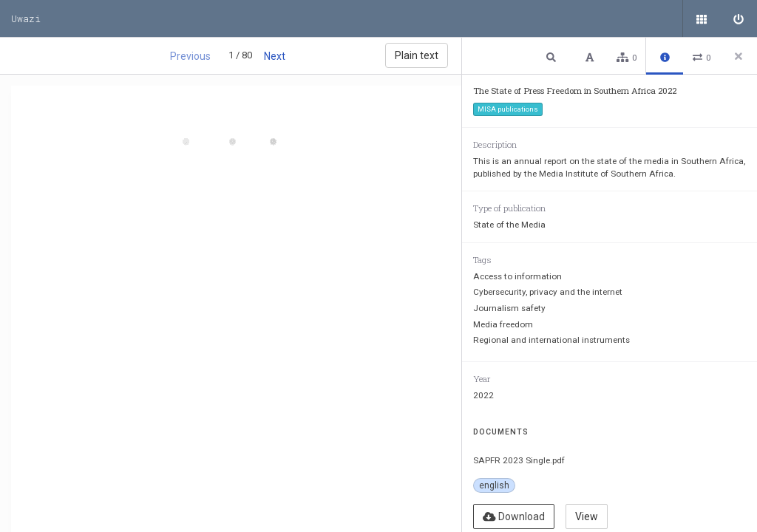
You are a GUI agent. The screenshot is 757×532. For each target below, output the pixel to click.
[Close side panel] (739, 56)
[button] (553, 57)
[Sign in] (739, 18)
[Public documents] (702, 18)
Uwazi (26, 18)
